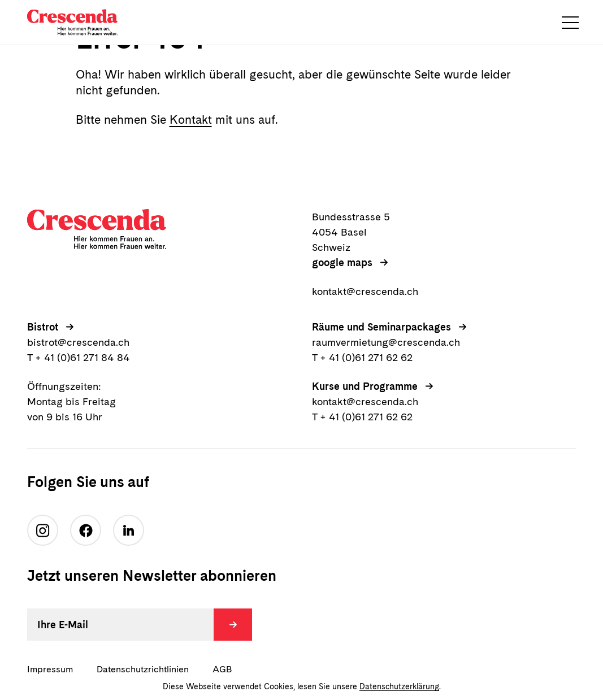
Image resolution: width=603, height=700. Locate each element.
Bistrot (43, 327)
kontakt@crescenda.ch (365, 291)
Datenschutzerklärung (399, 686)
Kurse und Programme (365, 386)
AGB (222, 669)
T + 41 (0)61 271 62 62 (362, 357)
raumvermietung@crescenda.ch (386, 342)
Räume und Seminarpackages (381, 327)
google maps (342, 262)
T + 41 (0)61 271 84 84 (79, 357)
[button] (570, 23)
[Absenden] (233, 625)
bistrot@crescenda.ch (78, 342)
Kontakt (191, 119)
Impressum (50, 669)
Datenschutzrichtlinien (143, 669)
